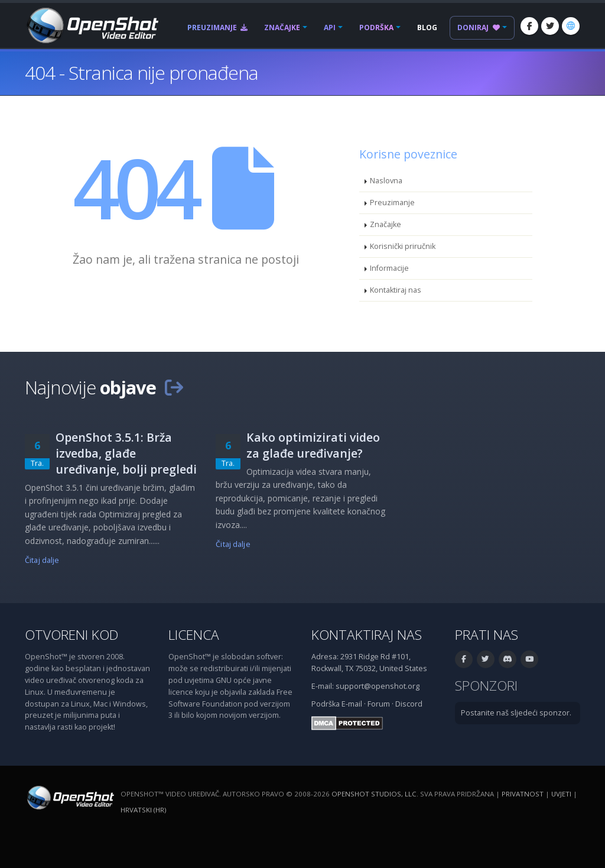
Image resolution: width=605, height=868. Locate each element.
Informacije (389, 268)
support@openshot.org (378, 686)
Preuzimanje (217, 27)
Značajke (282, 27)
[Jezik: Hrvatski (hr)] (571, 26)
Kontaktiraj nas (396, 290)
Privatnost (523, 794)
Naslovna (386, 181)
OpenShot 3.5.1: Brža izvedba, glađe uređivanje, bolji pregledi (126, 453)
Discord (409, 704)
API (330, 27)
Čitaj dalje (42, 560)
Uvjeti (561, 794)
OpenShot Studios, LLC (374, 794)
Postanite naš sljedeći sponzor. (516, 713)
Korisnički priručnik (403, 246)
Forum (379, 704)
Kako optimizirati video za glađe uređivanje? (313, 445)
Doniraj (479, 27)
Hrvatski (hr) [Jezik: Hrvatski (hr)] (143, 810)
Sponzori (486, 686)
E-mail (352, 704)
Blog (427, 27)
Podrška (376, 27)
